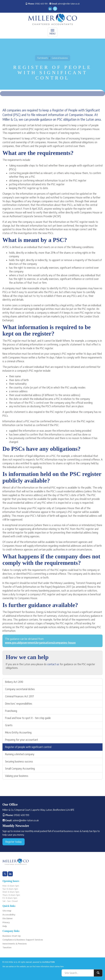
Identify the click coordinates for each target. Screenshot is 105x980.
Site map (7, 911)
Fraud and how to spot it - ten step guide (28, 718)
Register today (14, 842)
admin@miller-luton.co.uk (69, 4)
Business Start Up (12, 936)
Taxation (7, 947)
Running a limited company (20, 754)
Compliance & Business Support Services (23, 940)
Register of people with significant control (28, 747)
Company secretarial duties (20, 689)
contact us (53, 664)
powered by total (44, 962)
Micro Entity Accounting (18, 732)
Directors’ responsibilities (19, 704)
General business (60, 58)
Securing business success (19, 761)
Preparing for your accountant (22, 740)
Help (5, 926)
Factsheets (43, 58)
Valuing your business (17, 776)
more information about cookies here (50, 966)
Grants (9, 725)
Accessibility (9, 915)
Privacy (6, 922)
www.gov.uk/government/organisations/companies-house (40, 643)
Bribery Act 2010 (14, 682)
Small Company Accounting (20, 769)
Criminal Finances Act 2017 (20, 696)
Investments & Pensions (15, 944)
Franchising (11, 711)
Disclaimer (8, 918)
